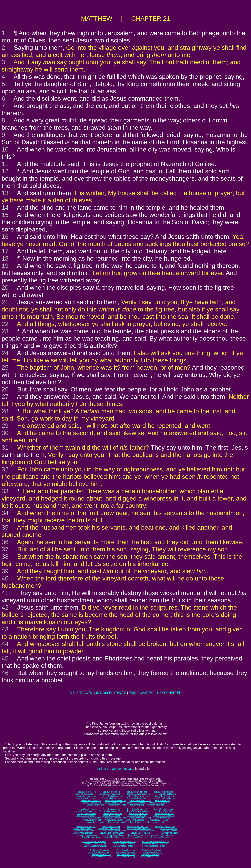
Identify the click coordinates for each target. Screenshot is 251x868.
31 (5, 447)
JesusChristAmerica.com (109, 829)
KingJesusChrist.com (101, 857)
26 (5, 389)
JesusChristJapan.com (138, 835)
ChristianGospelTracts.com (94, 842)
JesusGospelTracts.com (99, 852)
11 (5, 164)
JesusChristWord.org (91, 803)
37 (5, 549)
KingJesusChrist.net (150, 857)
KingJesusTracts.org (126, 855)
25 (5, 367)
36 (5, 542)
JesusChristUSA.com (83, 829)
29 (5, 426)
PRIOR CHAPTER (142, 693)
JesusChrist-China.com (168, 833)
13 (5, 193)
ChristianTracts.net (156, 822)
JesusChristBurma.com (84, 831)
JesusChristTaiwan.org (91, 800)
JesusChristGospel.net (136, 820)
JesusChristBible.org (114, 803)
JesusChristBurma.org (137, 798)
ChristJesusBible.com (160, 837)
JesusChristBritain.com (165, 826)
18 (5, 258)
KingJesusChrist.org (126, 857)
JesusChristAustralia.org (140, 800)
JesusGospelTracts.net (153, 852)
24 (5, 353)
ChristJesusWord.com (137, 837)
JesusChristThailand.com (113, 835)
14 (5, 208)
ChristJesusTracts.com (100, 850)
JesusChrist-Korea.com (144, 831)
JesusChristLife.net (167, 811)
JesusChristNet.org (167, 794)
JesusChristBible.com (114, 837)
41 (5, 593)
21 (5, 302)
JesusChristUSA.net (84, 811)
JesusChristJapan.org (164, 796)
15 (5, 215)
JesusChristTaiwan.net (91, 818)
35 (5, 527)
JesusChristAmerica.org (109, 794)
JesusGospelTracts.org (126, 852)
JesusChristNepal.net (86, 816)
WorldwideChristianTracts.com (155, 842)
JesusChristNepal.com (83, 833)
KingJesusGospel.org (159, 803)
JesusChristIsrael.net (87, 809)
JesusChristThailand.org (115, 800)
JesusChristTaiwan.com (88, 835)
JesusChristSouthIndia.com (112, 833)
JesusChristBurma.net (137, 816)
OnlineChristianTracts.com (124, 842)
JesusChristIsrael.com (86, 826)
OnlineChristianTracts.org (124, 844)
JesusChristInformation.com (139, 829)
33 (5, 491)
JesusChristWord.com (91, 837)
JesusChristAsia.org (112, 792)
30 (5, 433)
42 (5, 607)
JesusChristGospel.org (136, 803)
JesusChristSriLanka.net (164, 816)
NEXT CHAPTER (169, 693)
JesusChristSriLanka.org (164, 798)
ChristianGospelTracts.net (95, 846)
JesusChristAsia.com (111, 826)
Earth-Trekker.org (162, 800)
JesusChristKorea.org (138, 796)
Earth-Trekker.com (169, 831)
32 (5, 469)
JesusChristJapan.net (164, 813)
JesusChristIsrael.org (87, 792)
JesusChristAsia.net (112, 809)
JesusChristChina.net (112, 813)
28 (5, 411)
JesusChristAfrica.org (87, 796)
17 (5, 251)
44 (5, 644)
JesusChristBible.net (113, 820)
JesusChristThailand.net (115, 818)
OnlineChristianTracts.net (124, 846)
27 (5, 397)
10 (5, 149)
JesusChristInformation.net (139, 811)
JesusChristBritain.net (163, 809)
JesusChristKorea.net (138, 813)
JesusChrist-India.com (141, 833)
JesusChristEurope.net (137, 809)
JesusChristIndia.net (111, 816)
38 (5, 557)
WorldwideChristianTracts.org (154, 844)
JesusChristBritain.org (164, 792)
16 (5, 237)
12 (5, 171)
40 (5, 578)
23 (5, 331)
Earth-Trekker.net (162, 818)
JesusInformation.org (117, 805)
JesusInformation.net (117, 822)
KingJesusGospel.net (159, 820)
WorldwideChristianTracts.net (154, 846)
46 (5, 673)
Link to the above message (116, 769)
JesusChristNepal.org (85, 798)
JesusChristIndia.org (111, 798)
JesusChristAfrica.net (87, 813)
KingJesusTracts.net (150, 855)
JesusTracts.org (137, 805)
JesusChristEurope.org (137, 792)
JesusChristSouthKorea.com (114, 831)
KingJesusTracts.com (101, 855)
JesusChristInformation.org (139, 794)
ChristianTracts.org (156, 805)
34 (5, 513)
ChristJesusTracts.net (151, 850)
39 (5, 571)
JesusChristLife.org (95, 805)
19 (5, 266)
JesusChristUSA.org (84, 794)
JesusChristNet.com (169, 829)
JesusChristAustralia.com (162, 835)
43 (5, 629)
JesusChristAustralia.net (140, 818)
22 (5, 324)
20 (5, 287)
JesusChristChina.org (112, 796)
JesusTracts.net (137, 822)
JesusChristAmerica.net (109, 811)
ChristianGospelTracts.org (95, 844)
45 (5, 658)
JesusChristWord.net (92, 820)
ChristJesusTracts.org (126, 850)
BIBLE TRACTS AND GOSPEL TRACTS (98, 693)
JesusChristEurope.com (137, 826)
